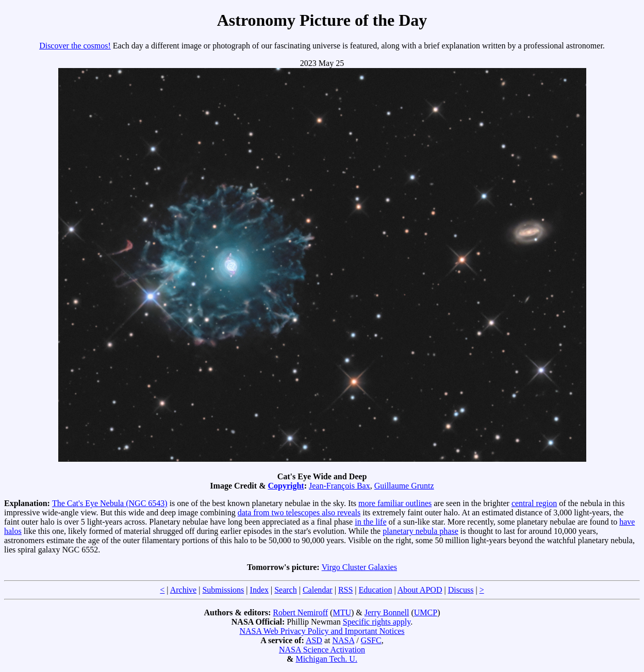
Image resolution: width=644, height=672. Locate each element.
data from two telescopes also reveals (299, 513)
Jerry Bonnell (387, 612)
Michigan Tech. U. (326, 659)
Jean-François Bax (340, 486)
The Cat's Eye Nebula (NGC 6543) (110, 503)
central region (534, 503)
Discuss (461, 590)
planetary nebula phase (420, 531)
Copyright (286, 486)
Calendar (318, 590)
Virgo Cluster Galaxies (359, 567)
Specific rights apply (377, 622)
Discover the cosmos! (75, 46)
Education (376, 590)
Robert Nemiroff (300, 612)
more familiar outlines (395, 503)
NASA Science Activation (322, 650)
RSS (345, 590)
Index (259, 590)
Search (286, 590)
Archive (184, 590)
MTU (342, 612)
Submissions (223, 590)
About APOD (420, 590)
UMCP (426, 612)
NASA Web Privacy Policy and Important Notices (322, 631)
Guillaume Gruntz (404, 486)
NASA (343, 640)
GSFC (371, 640)
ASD (314, 640)
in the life (370, 522)
